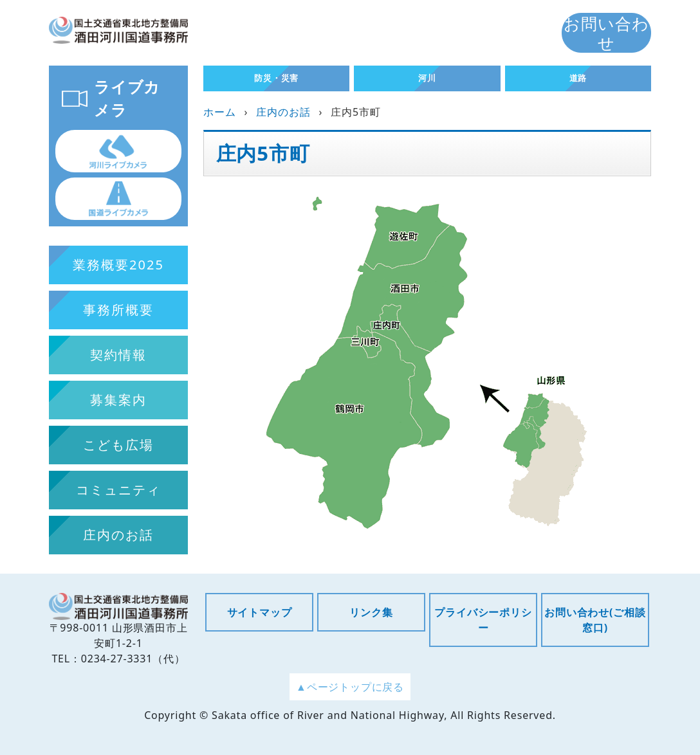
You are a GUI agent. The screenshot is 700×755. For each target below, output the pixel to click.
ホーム (219, 112)
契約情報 (118, 355)
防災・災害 (276, 78)
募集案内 (118, 400)
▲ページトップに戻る (350, 687)
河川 (427, 78)
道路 (578, 78)
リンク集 (371, 612)
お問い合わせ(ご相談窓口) (595, 620)
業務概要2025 (118, 265)
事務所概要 (118, 310)
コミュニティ (118, 490)
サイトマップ (260, 612)
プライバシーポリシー (483, 620)
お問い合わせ (606, 33)
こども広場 (118, 445)
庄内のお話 (283, 112)
